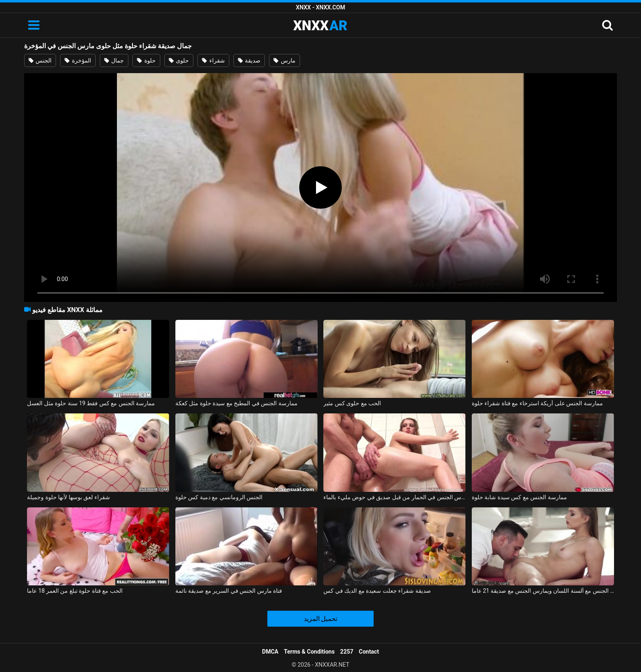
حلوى (179, 60)
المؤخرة (78, 60)
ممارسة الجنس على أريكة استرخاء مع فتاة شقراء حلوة (537, 403)
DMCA (270, 652)
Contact (369, 652)
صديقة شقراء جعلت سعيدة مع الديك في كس (377, 591)
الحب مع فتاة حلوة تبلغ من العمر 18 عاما (75, 591)
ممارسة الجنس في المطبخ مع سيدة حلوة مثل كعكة (236, 403)
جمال (114, 60)
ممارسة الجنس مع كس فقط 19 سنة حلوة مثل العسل (91, 403)
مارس (284, 60)
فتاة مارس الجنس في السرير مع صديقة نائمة (229, 591)
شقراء (213, 60)
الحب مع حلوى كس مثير (352, 403)
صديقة (249, 60)
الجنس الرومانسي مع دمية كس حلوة (219, 497)
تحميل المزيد (321, 619)
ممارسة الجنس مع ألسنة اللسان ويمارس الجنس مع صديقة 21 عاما (543, 591)
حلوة (146, 60)
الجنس (40, 60)
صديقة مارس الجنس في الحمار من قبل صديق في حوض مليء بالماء (394, 497)
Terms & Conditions (309, 652)
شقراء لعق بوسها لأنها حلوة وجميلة (68, 497)
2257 (347, 652)
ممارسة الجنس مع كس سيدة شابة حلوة (519, 497)
